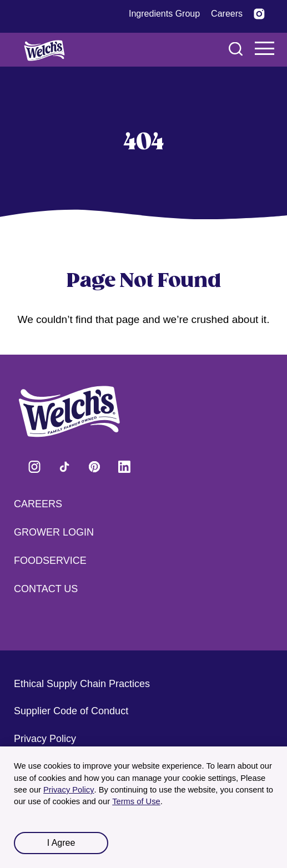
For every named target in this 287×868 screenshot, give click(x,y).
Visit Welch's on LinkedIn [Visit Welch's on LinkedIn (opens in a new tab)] (124, 467)
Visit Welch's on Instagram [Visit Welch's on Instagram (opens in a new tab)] (34, 467)
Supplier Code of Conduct (71, 711)
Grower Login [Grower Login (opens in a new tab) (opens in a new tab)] (54, 532)
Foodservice (50, 561)
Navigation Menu (265, 48)
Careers (38, 504)
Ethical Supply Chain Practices (82, 684)
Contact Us (46, 589)
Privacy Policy (69, 790)
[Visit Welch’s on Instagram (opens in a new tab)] (259, 14)
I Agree (61, 843)
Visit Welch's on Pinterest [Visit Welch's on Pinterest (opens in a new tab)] (94, 467)
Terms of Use (136, 801)
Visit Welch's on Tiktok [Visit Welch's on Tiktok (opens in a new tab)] (64, 467)
